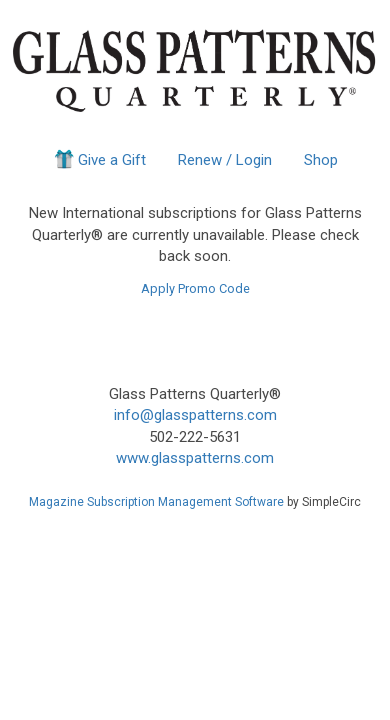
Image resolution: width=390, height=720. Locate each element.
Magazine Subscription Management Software (156, 502)
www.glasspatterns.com (195, 458)
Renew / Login (225, 160)
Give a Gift (98, 159)
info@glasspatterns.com (195, 415)
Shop (321, 160)
